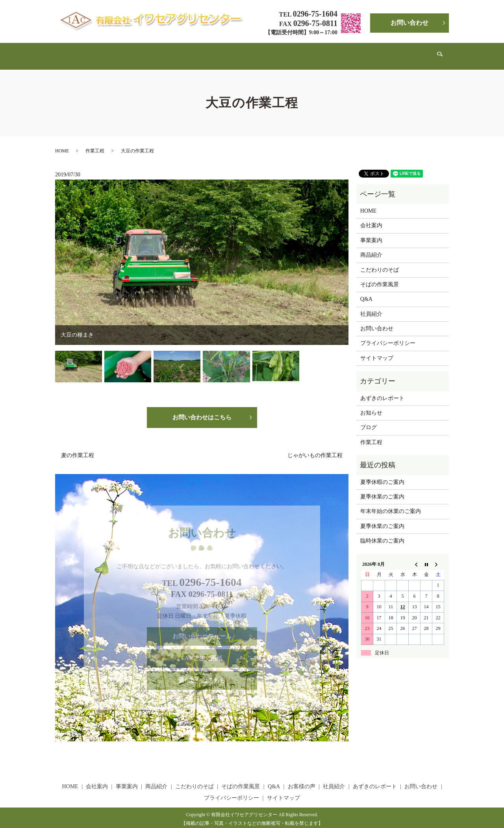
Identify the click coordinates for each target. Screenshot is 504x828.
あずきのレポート (387, 52)
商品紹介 (175, 52)
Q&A (290, 52)
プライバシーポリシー (388, 336)
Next (345, 257)
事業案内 (146, 52)
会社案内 (118, 52)
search (423, 53)
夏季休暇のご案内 (382, 475)
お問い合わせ (409, 23)
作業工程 (95, 143)
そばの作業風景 (257, 52)
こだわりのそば (212, 52)
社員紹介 (348, 52)
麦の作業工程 (78, 449)
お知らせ (371, 405)
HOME (91, 52)
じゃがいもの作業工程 (315, 449)
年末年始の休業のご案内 (391, 504)
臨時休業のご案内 (382, 533)
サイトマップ (377, 351)
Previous (59, 257)
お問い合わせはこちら (202, 410)
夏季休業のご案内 (382, 489)
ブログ (369, 420)
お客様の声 (316, 52)
